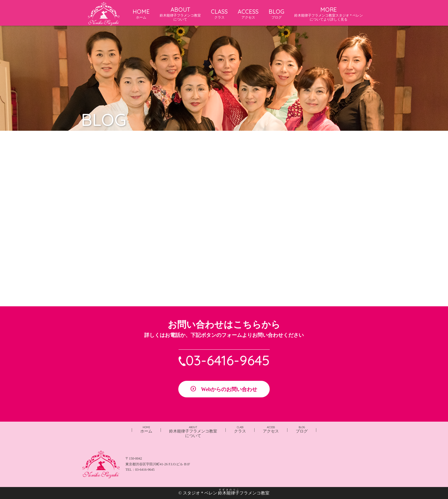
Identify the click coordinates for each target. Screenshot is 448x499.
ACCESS (248, 14)
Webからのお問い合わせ (229, 389)
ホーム (146, 429)
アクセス (271, 429)
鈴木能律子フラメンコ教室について (193, 432)
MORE (329, 14)
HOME (141, 14)
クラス (240, 429)
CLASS (219, 14)
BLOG (276, 14)
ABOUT (180, 14)
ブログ (302, 429)
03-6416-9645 (228, 360)
